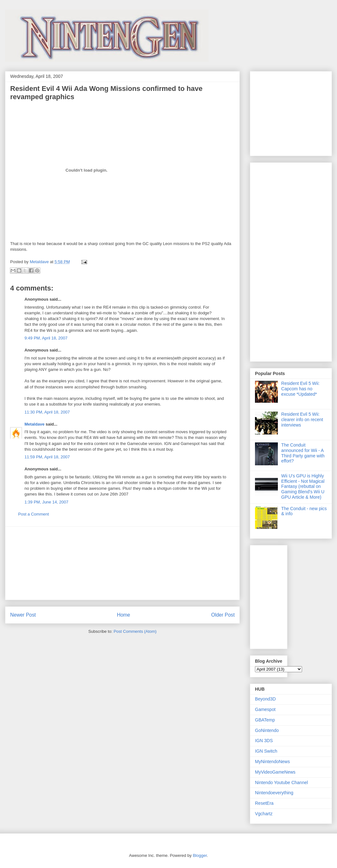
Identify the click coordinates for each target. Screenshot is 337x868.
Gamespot (265, 709)
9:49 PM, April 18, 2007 (46, 338)
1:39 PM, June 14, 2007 (46, 502)
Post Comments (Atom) (135, 631)
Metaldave (34, 424)
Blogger (200, 855)
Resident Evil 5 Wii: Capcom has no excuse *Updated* (301, 389)
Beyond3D (265, 699)
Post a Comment (34, 514)
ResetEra (264, 803)
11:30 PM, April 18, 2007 (47, 412)
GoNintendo (267, 730)
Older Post (223, 615)
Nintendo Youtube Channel (282, 783)
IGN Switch (266, 751)
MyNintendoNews (272, 762)
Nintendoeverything (274, 793)
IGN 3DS (264, 741)
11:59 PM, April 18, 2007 (47, 457)
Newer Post (23, 615)
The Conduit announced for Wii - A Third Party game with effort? (303, 453)
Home (124, 615)
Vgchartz (264, 814)
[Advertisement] (274, 112)
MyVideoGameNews (275, 772)
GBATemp (265, 720)
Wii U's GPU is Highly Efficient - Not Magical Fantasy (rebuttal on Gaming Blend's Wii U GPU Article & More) (303, 486)
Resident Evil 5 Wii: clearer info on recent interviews (302, 420)
